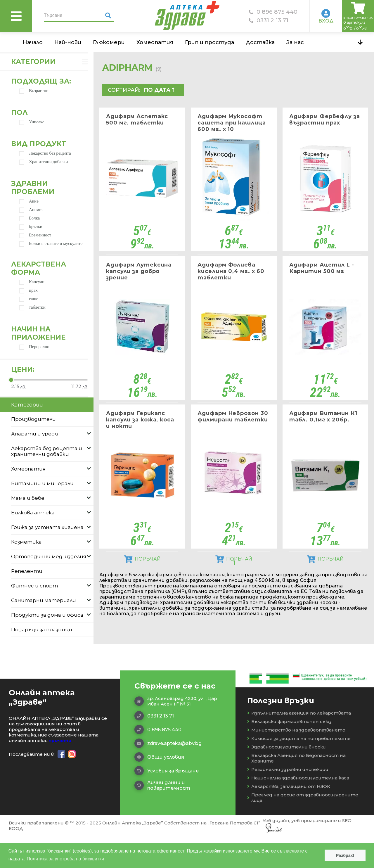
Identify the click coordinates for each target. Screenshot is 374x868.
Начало (33, 42)
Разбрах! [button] (345, 855)
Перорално (34, 347)
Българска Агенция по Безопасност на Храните (296, 790)
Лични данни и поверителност (162, 817)
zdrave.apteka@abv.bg (168, 775)
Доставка (260, 42)
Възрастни (34, 91)
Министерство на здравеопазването (296, 761)
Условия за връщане (167, 802)
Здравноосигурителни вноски (286, 778)
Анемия (31, 210)
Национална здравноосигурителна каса (298, 809)
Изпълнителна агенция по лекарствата (299, 745)
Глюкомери (109, 42)
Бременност (35, 235)
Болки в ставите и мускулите (51, 244)
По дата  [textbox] (159, 90)
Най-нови (68, 42)
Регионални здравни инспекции (288, 801)
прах (28, 290)
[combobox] (162, 90)
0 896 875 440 (273, 12)
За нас (295, 42)
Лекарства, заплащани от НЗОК (289, 818)
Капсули (32, 282)
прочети (60, 772)
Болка (29, 218)
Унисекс (32, 122)
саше (29, 299)
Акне (29, 201)
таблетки (32, 307)
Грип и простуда (209, 42)
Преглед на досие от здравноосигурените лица (303, 829)
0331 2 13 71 (269, 20)
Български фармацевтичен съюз (289, 753)
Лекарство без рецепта (45, 153)
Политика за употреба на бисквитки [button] (65, 859)
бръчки (31, 227)
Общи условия (159, 789)
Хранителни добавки (43, 162)
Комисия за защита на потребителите (299, 770)
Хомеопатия (155, 42)
